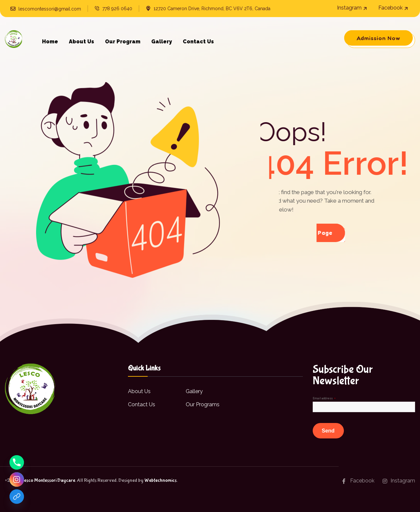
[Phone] (17, 462)
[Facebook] (17, 497)
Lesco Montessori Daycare (48, 480)
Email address (324, 398)
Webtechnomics (160, 480)
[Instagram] (17, 479)
